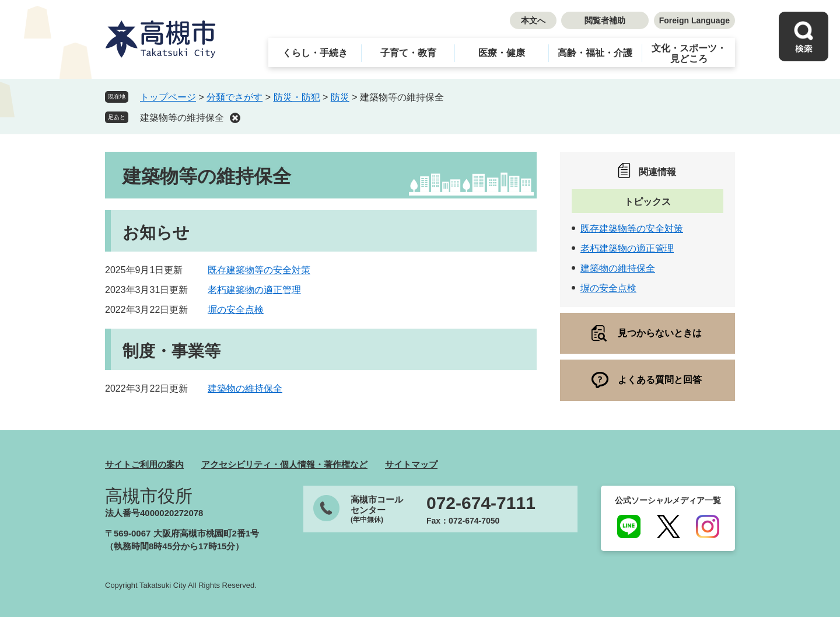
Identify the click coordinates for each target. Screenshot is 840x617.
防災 (340, 97)
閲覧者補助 (605, 20)
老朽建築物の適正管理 (254, 290)
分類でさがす (235, 97)
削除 (235, 118)
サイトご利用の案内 (144, 464)
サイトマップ (411, 464)
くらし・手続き (315, 53)
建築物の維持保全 (245, 388)
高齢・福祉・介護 (595, 53)
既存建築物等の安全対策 (259, 270)
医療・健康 (502, 53)
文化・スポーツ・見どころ (689, 53)
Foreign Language (694, 20)
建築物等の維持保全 (182, 118)
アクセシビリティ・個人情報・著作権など (284, 464)
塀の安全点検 (236, 310)
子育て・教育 (408, 53)
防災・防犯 (297, 97)
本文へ (533, 20)
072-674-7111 (481, 503)
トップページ (168, 97)
